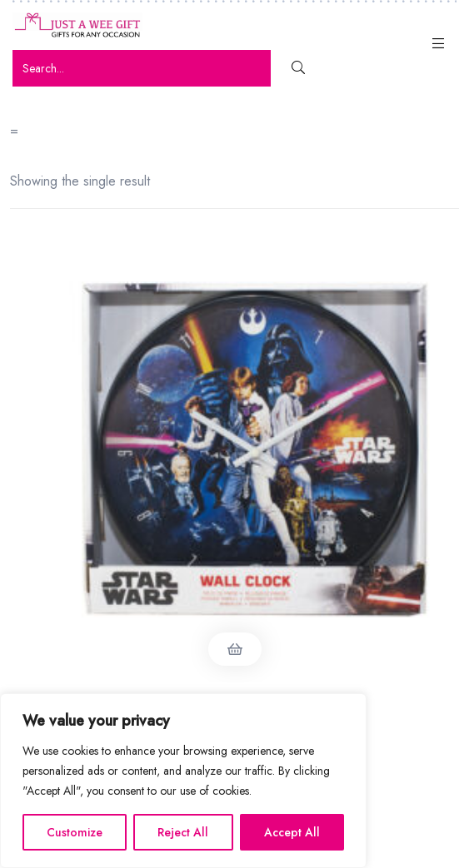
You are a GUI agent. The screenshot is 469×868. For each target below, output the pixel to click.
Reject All (183, 832)
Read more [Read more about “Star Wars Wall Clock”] (235, 649)
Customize (75, 832)
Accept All (292, 832)
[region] (183, 781)
